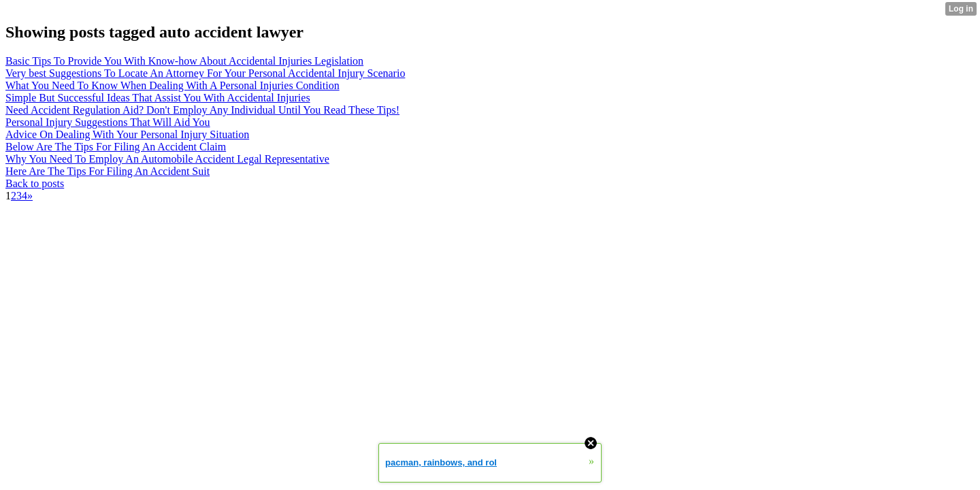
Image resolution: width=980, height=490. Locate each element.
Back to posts (35, 183)
